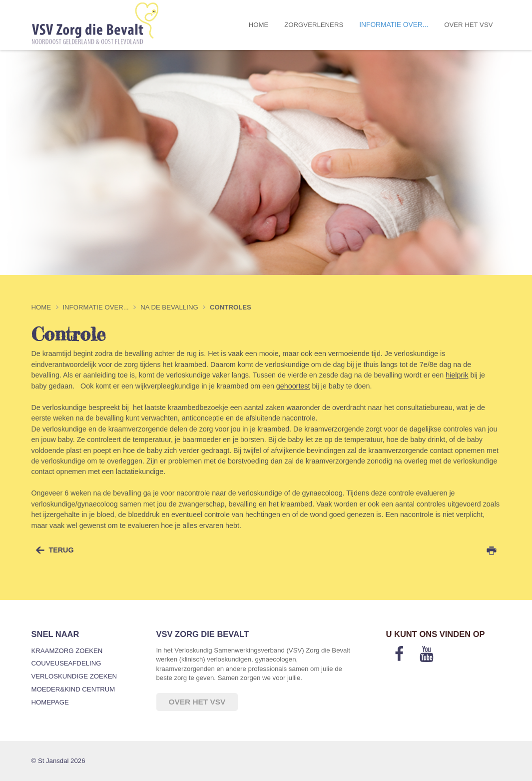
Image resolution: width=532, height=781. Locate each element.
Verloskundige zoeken (74, 676)
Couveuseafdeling (66, 663)
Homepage (50, 702)
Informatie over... (394, 25)
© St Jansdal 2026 (58, 761)
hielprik (457, 375)
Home (259, 25)
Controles (231, 307)
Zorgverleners (314, 25)
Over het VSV (468, 25)
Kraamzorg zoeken (67, 651)
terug (61, 550)
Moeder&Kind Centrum (73, 689)
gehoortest (293, 386)
